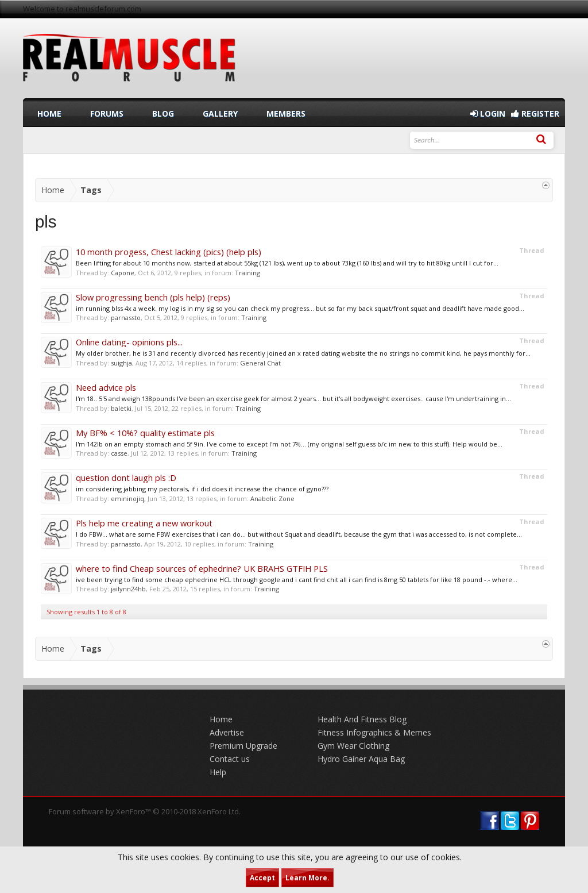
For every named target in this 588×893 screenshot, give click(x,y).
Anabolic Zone (272, 499)
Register (535, 113)
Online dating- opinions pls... (129, 342)
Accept (262, 878)
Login (488, 113)
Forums (107, 113)
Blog (163, 113)
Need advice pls (106, 387)
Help (218, 772)
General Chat (260, 363)
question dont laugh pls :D (126, 478)
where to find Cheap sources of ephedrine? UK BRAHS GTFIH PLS (202, 568)
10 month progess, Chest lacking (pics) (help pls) (169, 252)
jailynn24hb (128, 589)
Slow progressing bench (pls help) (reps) (153, 297)
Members (286, 113)
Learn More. (307, 878)
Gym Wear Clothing (353, 746)
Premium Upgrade (243, 746)
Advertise (227, 732)
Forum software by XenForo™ (145, 811)
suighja (121, 363)
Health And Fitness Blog (362, 719)
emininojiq (127, 499)
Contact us (230, 759)
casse (119, 453)
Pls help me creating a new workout (144, 523)
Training (247, 273)
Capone (123, 273)
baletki (121, 408)
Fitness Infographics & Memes (374, 732)
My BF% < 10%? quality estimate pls (145, 433)
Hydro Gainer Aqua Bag (361, 759)
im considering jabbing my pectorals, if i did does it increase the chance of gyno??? (202, 489)
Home (49, 113)
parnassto (126, 317)
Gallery (220, 113)
